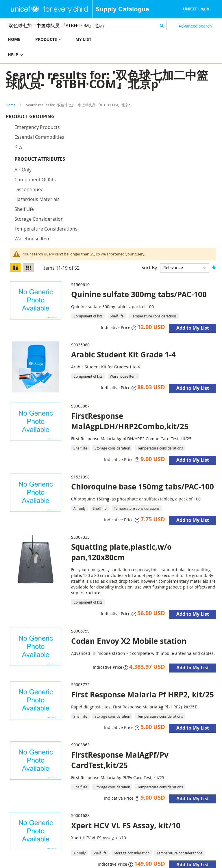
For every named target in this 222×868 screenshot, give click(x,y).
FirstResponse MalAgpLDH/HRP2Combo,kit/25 (130, 341)
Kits (18, 148)
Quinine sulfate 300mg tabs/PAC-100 (139, 214)
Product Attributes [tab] (40, 160)
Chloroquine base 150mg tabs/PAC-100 (143, 406)
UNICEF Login (196, 9)
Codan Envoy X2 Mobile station (129, 561)
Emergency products (37, 129)
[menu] (55, 48)
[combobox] (86, 25)
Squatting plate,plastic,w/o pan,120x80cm (121, 472)
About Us (62, 857)
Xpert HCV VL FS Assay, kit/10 (126, 745)
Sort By (149, 187)
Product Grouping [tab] (39, 118)
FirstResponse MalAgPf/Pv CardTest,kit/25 (120, 680)
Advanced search (195, 26)
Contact (82, 857)
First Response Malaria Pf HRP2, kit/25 (143, 614)
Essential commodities (39, 138)
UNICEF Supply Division (27, 857)
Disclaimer (15, 864)
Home (11, 105)
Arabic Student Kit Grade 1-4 (123, 274)
